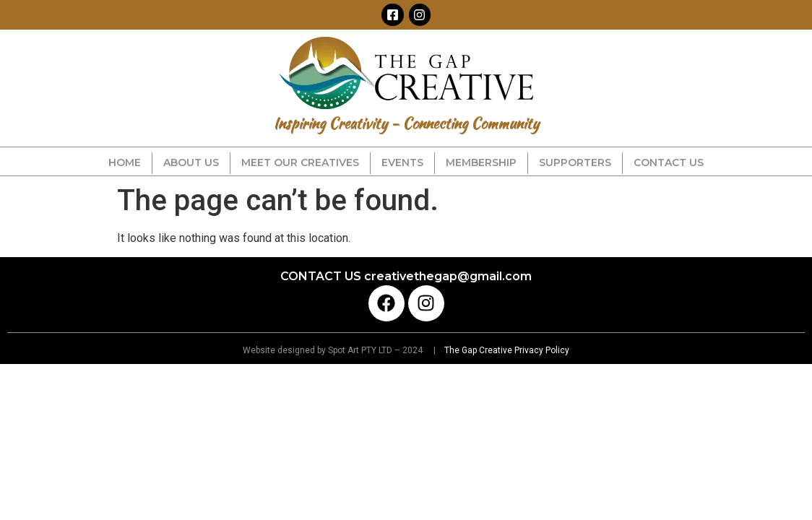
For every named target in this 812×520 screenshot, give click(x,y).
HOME (125, 162)
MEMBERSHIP (481, 162)
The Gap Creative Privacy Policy (506, 350)
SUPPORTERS (575, 162)
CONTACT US (669, 162)
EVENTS (402, 162)
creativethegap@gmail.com (448, 276)
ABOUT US (191, 162)
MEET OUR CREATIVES (300, 162)
